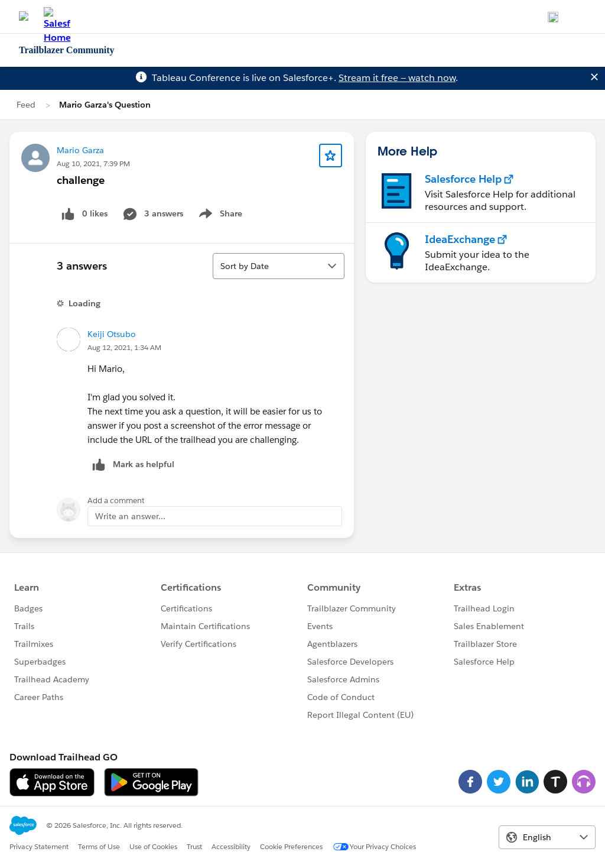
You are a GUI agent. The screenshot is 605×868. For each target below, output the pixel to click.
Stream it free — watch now (397, 78)
